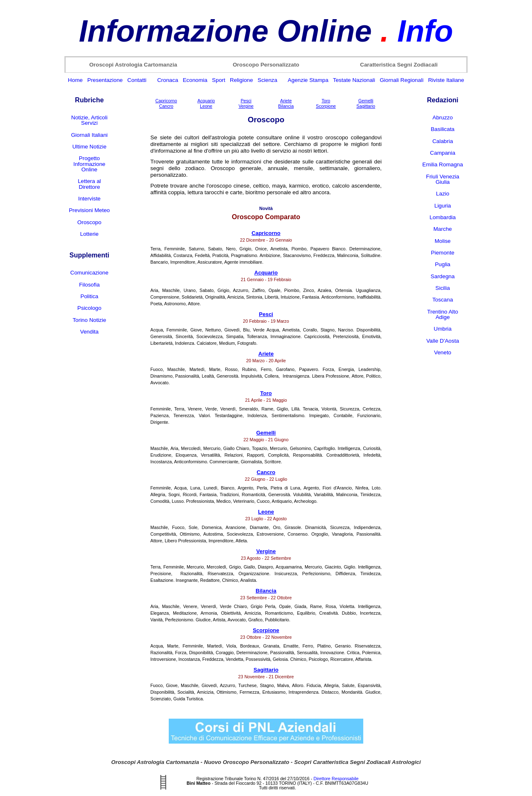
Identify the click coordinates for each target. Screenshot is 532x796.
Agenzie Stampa (308, 80)
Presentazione (105, 80)
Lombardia (443, 217)
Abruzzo (443, 117)
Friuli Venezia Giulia (443, 179)
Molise (443, 241)
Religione (241, 80)
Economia (195, 80)
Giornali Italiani (89, 135)
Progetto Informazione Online (89, 164)
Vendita (89, 332)
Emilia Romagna (443, 164)
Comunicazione (89, 273)
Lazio (443, 194)
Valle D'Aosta (443, 341)
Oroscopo (89, 222)
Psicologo (89, 308)
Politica (90, 296)
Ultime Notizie (89, 147)
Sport (219, 80)
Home (75, 80)
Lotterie (89, 234)
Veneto (443, 352)
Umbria (443, 329)
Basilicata (442, 129)
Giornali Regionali (402, 80)
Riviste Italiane (446, 80)
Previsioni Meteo (90, 210)
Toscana (443, 300)
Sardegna (443, 276)
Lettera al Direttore (89, 184)
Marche (443, 229)
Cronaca (167, 80)
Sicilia (443, 288)
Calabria (443, 141)
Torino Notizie (90, 320)
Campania (443, 153)
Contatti (137, 80)
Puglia (442, 264)
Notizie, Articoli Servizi (89, 120)
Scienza (267, 80)
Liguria (443, 206)
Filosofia (89, 285)
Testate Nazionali (354, 80)
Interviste (89, 199)
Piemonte (443, 253)
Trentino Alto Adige (443, 314)
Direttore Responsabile (336, 779)
